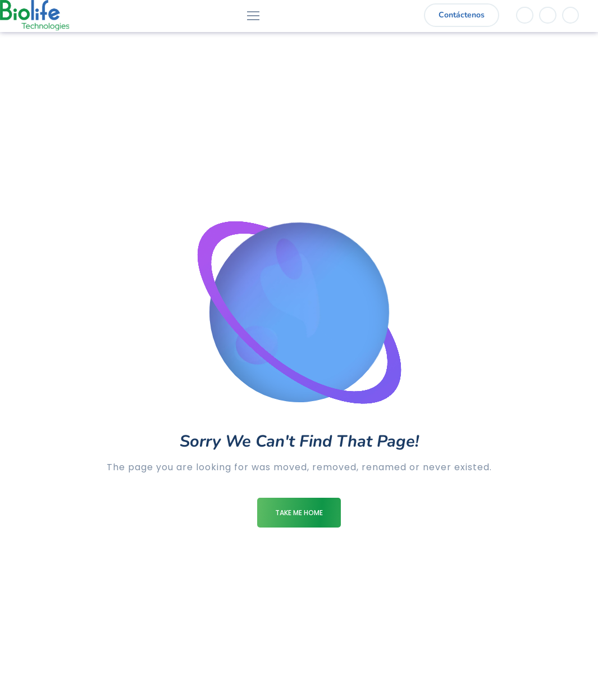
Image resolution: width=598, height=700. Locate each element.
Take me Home (299, 513)
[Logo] (35, 15)
